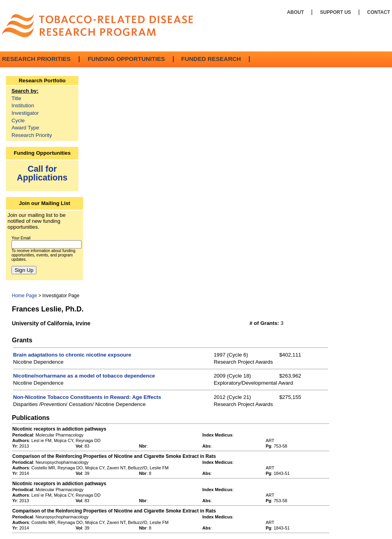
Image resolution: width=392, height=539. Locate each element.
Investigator (25, 113)
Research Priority (32, 135)
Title (16, 98)
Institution (23, 105)
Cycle (18, 121)
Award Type (25, 128)
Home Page (24, 296)
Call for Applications (42, 173)
